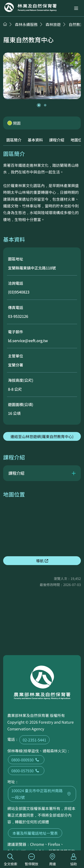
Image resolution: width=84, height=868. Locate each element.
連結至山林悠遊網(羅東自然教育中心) (42, 436)
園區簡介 (14, 140)
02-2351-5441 (34, 740)
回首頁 (30, 7)
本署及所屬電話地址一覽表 (35, 833)
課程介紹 (57, 140)
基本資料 (35, 140)
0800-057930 (26, 771)
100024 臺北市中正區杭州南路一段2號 (42, 794)
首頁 (5, 24)
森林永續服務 (26, 24)
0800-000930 (26, 760)
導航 (40, 561)
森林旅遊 (53, 24)
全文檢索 (10, 860)
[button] (76, 8)
